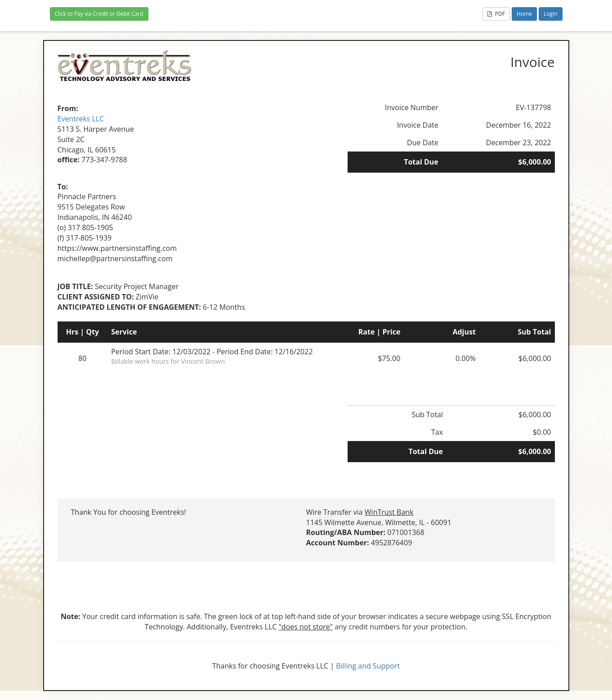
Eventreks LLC (81, 119)
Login (550, 14)
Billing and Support (368, 666)
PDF (496, 14)
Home (524, 14)
